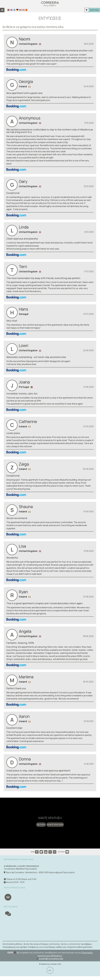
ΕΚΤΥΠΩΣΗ (63, 856)
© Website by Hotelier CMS (50, 968)
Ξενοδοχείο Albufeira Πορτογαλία (20, 873)
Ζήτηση (41, 828)
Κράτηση (94, 10)
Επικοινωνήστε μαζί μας (19, 863)
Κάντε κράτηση (56, 828)
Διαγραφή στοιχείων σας (50, 962)
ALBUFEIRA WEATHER (50, 933)
